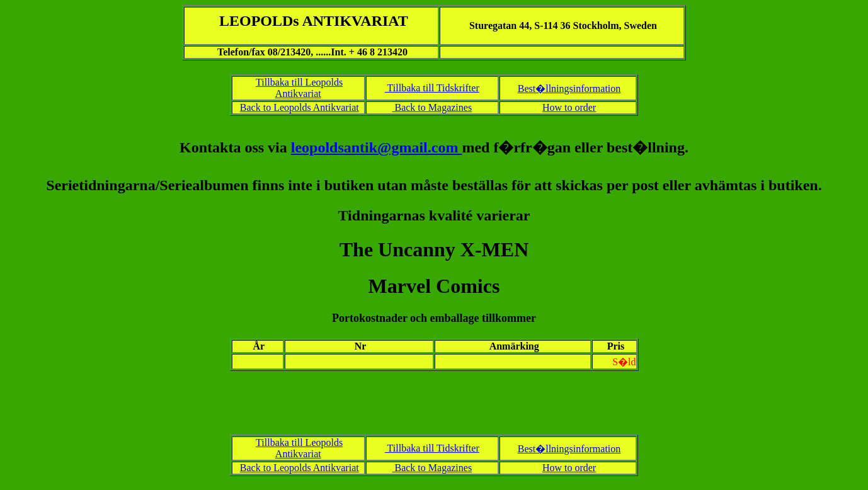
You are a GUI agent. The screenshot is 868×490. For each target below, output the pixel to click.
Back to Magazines (432, 107)
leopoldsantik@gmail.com (377, 147)
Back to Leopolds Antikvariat (300, 107)
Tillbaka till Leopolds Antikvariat (299, 88)
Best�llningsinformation (569, 88)
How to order (569, 107)
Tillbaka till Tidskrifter (432, 88)
